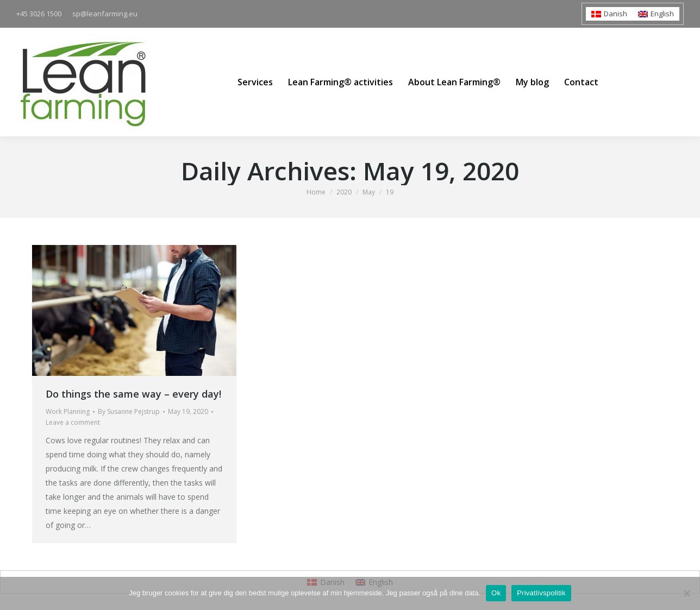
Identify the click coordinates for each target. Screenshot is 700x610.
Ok (496, 593)
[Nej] (686, 593)
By (129, 411)
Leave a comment (73, 422)
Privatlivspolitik (541, 593)
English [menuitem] (662, 14)
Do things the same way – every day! (133, 394)
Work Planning (68, 411)
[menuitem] (609, 14)
